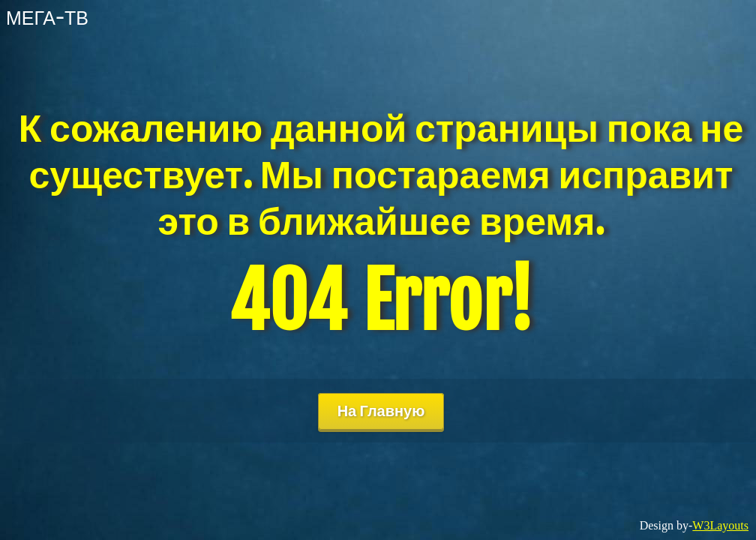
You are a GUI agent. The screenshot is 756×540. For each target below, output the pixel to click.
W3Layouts (720, 525)
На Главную (381, 411)
